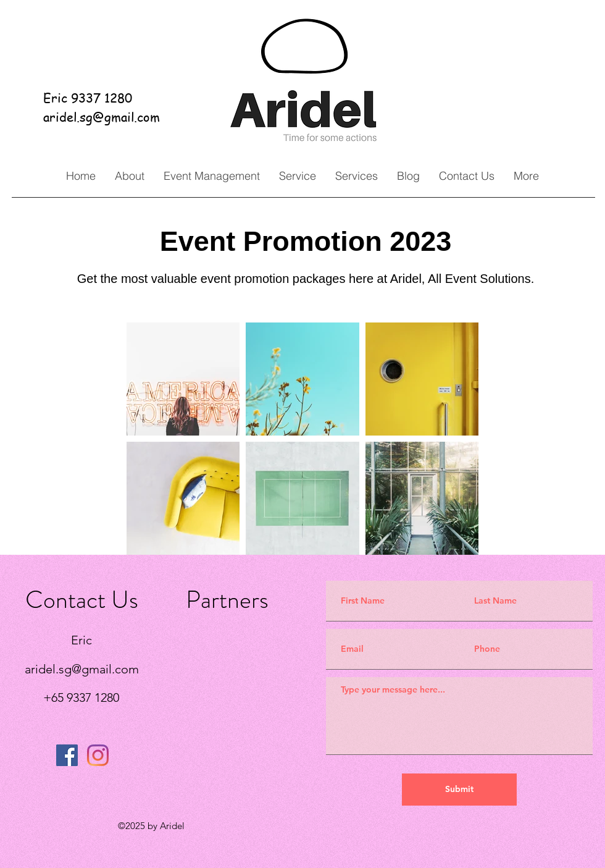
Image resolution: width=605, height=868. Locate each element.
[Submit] (459, 790)
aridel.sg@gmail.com (102, 117)
